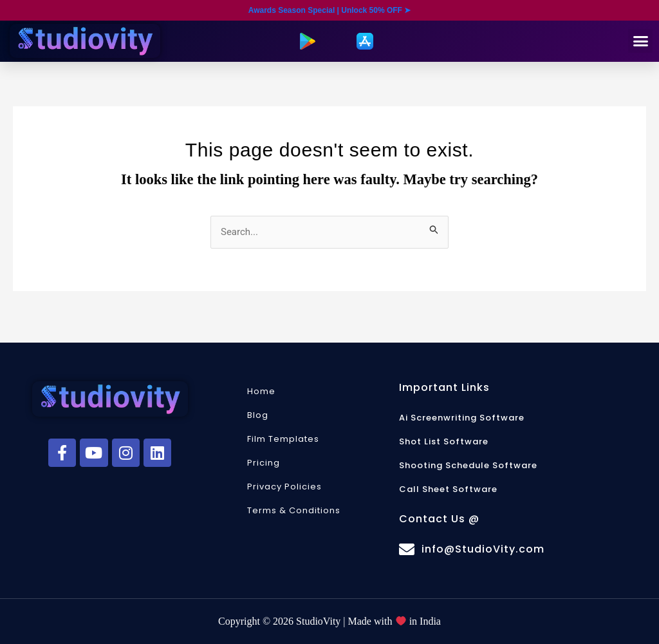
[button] (640, 41)
